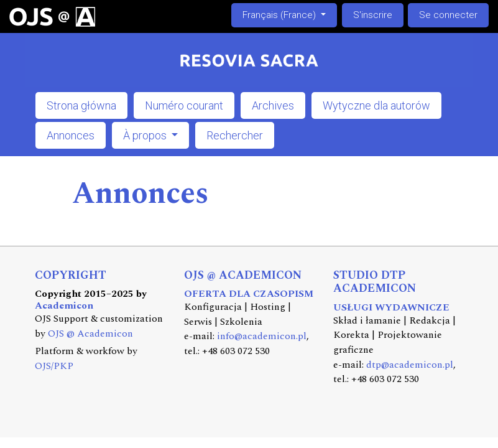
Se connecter (448, 15)
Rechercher (235, 135)
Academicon (64, 306)
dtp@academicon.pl (410, 365)
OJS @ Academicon (90, 334)
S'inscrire (373, 15)
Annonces (71, 135)
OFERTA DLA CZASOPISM (249, 294)
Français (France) (289, 14)
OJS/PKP (54, 366)
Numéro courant (184, 105)
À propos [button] (146, 135)
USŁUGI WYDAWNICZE (391, 308)
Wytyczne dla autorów (376, 105)
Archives (273, 105)
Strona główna (81, 105)
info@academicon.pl (262, 336)
